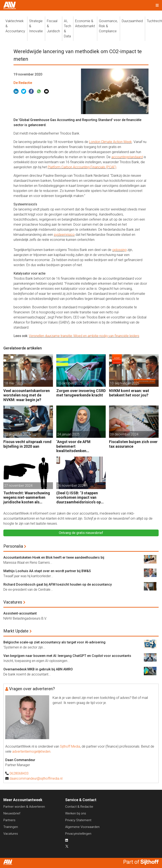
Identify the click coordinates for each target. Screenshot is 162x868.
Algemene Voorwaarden (82, 827)
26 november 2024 (71, 486)
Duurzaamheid (132, 21)
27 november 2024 (18, 486)
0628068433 (19, 773)
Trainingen (11, 827)
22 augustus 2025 (17, 434)
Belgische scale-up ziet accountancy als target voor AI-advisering (54, 642)
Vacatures (13, 602)
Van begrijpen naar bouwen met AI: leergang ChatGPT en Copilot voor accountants (67, 656)
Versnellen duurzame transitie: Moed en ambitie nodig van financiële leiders (84, 336)
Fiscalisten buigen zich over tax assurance (133, 444)
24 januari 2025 (68, 434)
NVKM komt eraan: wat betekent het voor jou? (129, 393)
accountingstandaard (127, 157)
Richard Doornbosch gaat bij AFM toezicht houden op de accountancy (58, 584)
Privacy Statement (78, 820)
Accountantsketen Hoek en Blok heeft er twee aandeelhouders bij (54, 557)
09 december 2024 (124, 434)
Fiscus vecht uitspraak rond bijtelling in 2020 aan (27, 444)
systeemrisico (64, 235)
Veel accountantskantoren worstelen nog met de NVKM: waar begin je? (27, 395)
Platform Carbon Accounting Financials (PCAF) (82, 167)
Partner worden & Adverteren (24, 807)
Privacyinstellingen (78, 834)
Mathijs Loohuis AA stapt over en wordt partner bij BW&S (47, 571)
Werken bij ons (76, 813)
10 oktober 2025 (70, 383)
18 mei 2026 (13, 383)
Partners (9, 820)
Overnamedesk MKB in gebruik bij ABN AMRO (38, 669)
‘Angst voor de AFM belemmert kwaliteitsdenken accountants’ (73, 446)
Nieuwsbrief (12, 813)
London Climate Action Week (110, 142)
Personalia (13, 546)
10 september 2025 (125, 383)
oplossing (119, 250)
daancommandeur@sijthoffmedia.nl (36, 778)
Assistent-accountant (20, 613)
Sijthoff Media (70, 746)
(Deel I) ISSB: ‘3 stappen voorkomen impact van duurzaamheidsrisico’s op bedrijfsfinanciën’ (79, 498)
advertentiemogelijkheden (31, 751)
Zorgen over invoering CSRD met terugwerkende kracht (81, 393)
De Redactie (23, 83)
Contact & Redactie (79, 807)
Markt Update (16, 631)
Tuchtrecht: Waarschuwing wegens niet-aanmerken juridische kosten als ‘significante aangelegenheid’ (27, 498)
